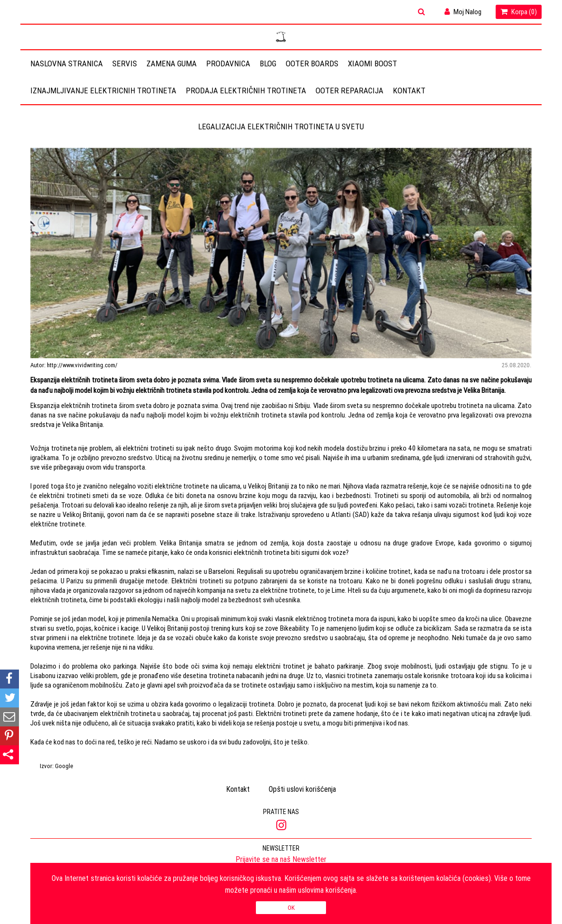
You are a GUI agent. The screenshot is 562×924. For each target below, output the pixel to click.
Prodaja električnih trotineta (246, 91)
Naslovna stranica (67, 63)
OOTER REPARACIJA (349, 91)
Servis (125, 63)
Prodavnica (228, 63)
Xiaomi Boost (372, 63)
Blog (268, 63)
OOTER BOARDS (312, 63)
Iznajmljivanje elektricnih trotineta (103, 91)
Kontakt (409, 91)
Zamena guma (172, 63)
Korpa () (519, 12)
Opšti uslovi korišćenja (302, 789)
